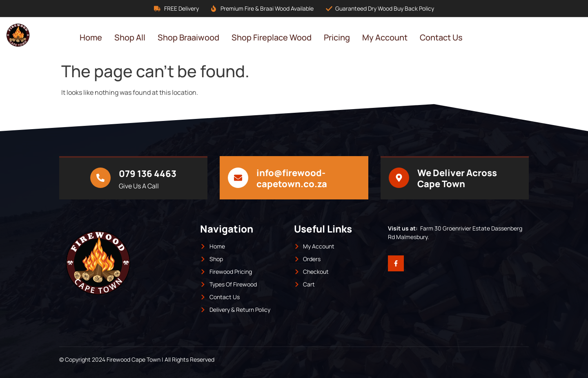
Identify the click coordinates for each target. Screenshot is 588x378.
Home (91, 37)
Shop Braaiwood (188, 37)
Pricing (337, 37)
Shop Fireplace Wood (272, 37)
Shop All (130, 37)
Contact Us (441, 37)
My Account (385, 37)
